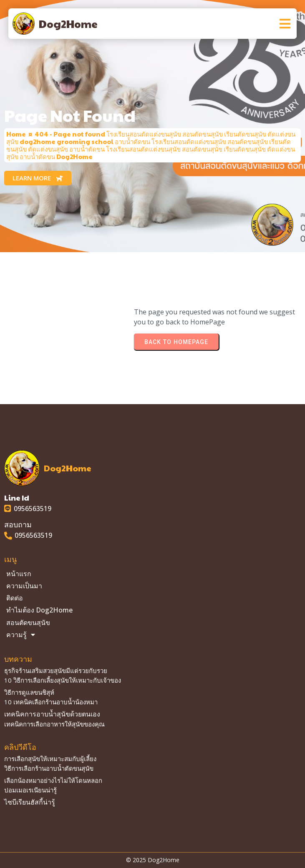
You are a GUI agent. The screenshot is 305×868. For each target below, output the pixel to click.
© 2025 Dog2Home (153, 860)
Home (16, 134)
